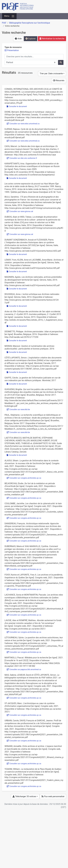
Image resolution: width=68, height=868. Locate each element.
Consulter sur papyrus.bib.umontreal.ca (24, 669)
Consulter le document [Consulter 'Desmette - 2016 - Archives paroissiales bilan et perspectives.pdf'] (17, 341)
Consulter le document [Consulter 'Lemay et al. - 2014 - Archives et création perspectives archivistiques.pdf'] (17, 271)
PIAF (4, 23)
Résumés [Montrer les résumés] (59, 80)
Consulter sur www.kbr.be (18, 409)
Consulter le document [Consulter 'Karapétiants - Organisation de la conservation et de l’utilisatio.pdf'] (17, 178)
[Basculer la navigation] (9, 16)
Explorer (31, 39)
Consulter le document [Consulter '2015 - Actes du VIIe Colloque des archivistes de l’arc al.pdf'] (17, 326)
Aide (18, 39)
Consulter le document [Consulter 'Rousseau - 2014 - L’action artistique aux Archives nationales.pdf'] (17, 306)
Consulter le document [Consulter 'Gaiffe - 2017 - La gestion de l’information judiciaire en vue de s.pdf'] (17, 384)
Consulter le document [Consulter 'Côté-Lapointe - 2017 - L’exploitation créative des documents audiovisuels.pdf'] (17, 372)
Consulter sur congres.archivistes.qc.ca (24, 478)
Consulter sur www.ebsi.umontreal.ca (23, 124)
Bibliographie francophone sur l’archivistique (30, 23)
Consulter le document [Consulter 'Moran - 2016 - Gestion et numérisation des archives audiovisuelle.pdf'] (17, 352)
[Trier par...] (52, 74)
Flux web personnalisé (53, 796)
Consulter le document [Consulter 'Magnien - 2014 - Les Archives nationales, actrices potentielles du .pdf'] (17, 289)
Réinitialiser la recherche (52, 39)
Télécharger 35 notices (24, 796)
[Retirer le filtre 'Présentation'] (13, 50)
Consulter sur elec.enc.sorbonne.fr (22, 158)
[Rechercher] (61, 62)
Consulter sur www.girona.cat (20, 211)
